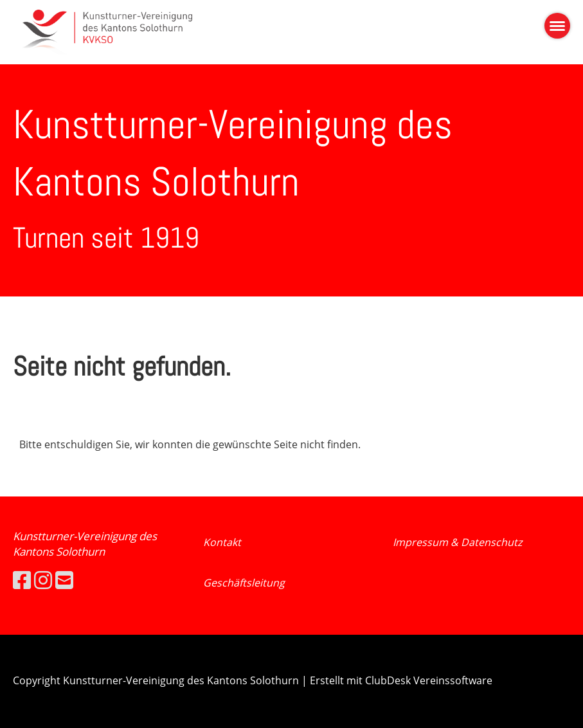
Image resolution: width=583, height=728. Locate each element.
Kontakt (222, 542)
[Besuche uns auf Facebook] (22, 580)
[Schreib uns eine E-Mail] (64, 580)
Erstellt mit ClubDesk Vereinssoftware (401, 680)
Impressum (422, 542)
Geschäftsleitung (244, 583)
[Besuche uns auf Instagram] (43, 580)
